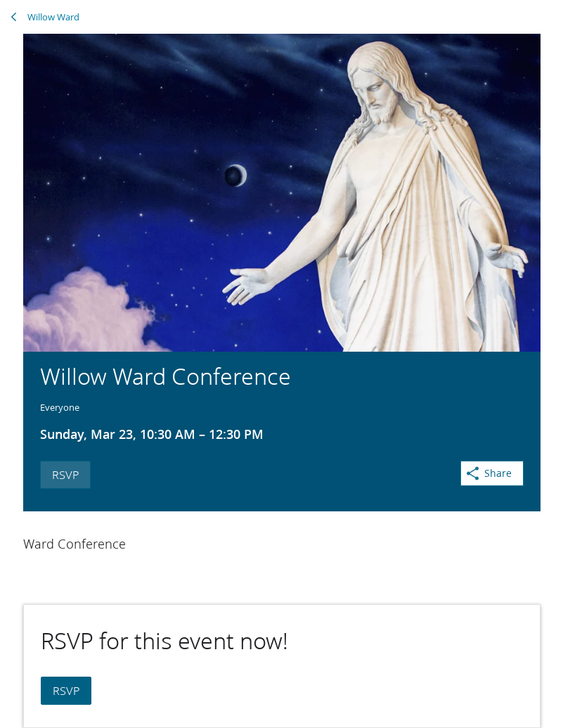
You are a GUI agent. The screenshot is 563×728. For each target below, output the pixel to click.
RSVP (65, 474)
